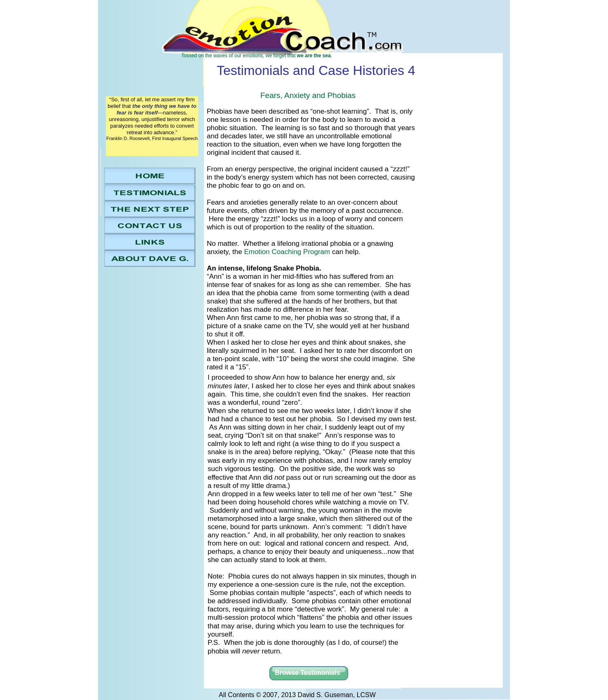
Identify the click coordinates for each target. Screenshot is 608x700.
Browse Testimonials (308, 673)
